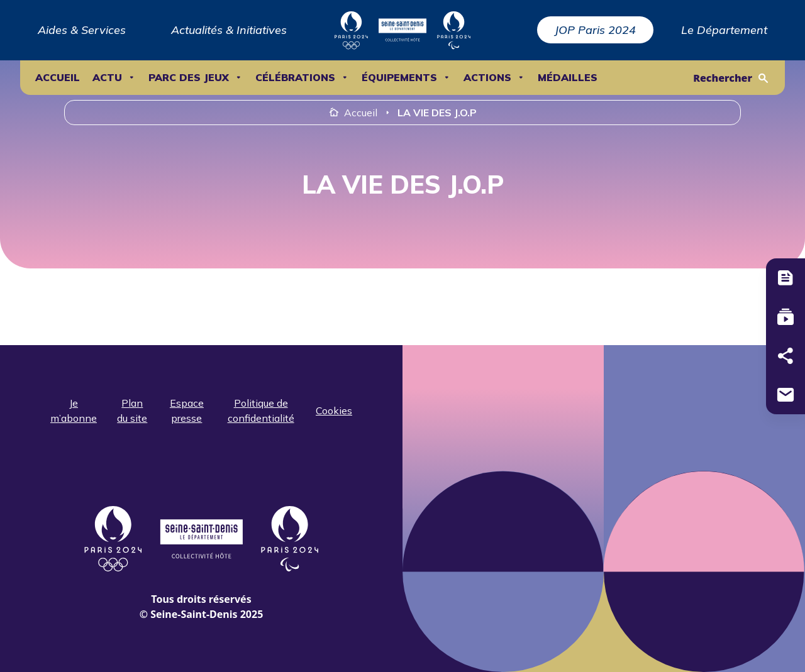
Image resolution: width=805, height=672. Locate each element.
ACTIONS (487, 78)
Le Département (724, 30)
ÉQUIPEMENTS (399, 78)
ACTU (107, 78)
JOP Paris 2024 (595, 30)
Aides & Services (82, 30)
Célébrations (295, 78)
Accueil (58, 78)
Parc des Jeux (189, 78)
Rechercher (723, 78)
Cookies (334, 410)
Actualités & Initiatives (229, 30)
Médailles (568, 78)
